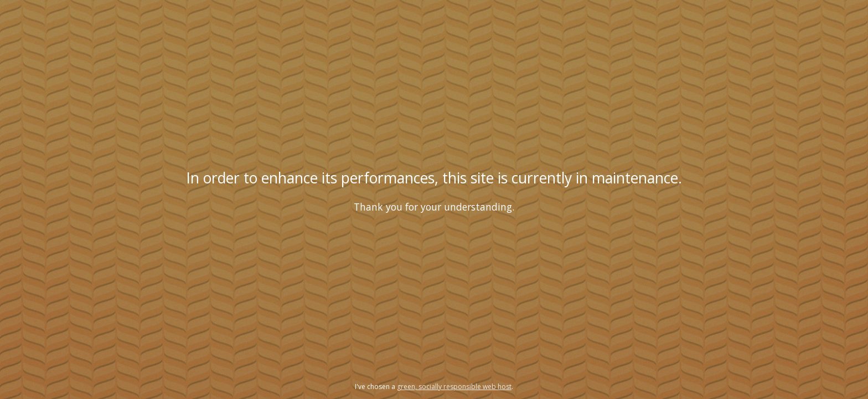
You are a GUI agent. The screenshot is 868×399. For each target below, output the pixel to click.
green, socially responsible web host (454, 387)
